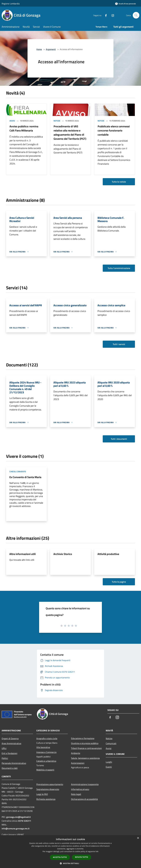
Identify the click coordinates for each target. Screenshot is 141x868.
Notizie (57, 121)
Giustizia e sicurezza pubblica (85, 743)
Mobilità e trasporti (45, 770)
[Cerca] (136, 15)
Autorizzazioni (78, 763)
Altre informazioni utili (23, 554)
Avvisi (12, 121)
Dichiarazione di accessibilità (84, 799)
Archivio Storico (63, 554)
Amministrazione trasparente (85, 784)
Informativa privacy (80, 789)
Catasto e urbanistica (46, 761)
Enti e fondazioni (10, 753)
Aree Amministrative (11, 743)
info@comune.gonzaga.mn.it (16, 828)
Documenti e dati (10, 768)
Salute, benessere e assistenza (85, 758)
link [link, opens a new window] (97, 851)
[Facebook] (105, 15)
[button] (70, 863)
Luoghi (109, 762)
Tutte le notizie (119, 182)
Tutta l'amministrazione (119, 268)
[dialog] (70, 852)
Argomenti (51, 49)
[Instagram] (112, 15)
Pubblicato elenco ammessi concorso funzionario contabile (114, 130)
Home (39, 49)
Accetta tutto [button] (60, 857)
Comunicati (111, 743)
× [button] (138, 838)
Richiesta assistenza (46, 799)
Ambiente (76, 753)
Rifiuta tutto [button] (82, 857)
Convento (21, 471)
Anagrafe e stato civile (47, 738)
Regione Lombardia (11, 4)
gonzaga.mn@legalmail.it (19, 817)
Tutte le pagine (119, 582)
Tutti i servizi (119, 344)
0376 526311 (25, 821)
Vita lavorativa (43, 747)
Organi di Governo (10, 738)
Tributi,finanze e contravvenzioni (86, 748)
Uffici (4, 748)
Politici (5, 758)
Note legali (76, 794)
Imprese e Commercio (46, 752)
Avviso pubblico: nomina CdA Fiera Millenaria (24, 128)
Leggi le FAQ (42, 794)
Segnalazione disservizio (48, 789)
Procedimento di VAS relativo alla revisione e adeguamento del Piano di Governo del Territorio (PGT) (70, 132)
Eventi (109, 767)
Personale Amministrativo (14, 763)
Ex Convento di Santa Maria (25, 477)
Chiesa (12, 471)
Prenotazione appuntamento (50, 784)
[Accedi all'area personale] (125, 4)
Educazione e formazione (83, 738)
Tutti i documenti (119, 439)
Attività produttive (108, 554)
